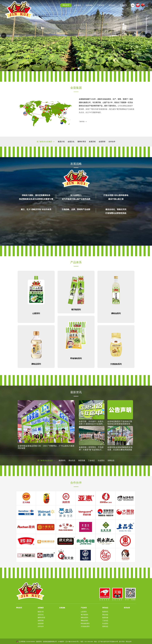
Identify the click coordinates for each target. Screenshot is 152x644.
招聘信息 (112, 461)
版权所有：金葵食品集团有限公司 (46, 641)
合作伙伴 (113, 142)
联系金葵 (123, 5)
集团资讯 (62, 461)
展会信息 (72, 461)
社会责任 (102, 461)
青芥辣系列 (84, 614)
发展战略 (89, 5)
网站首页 (66, 5)
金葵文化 (71, 142)
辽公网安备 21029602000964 (27, 641)
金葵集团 (77, 5)
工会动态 (92, 461)
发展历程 (93, 142)
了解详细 (82, 122)
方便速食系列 (85, 626)
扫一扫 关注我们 (131, 594)
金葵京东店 (104, 594)
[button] (73, 68)
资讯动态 (112, 5)
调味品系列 (84, 620)
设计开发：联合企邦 (125, 641)
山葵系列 (84, 611)
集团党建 (82, 461)
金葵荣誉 (103, 142)
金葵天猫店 (118, 594)
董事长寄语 (82, 142)
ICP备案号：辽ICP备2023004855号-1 (69, 641)
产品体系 (100, 5)
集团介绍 (61, 142)
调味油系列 (84, 617)
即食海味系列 (85, 623)
